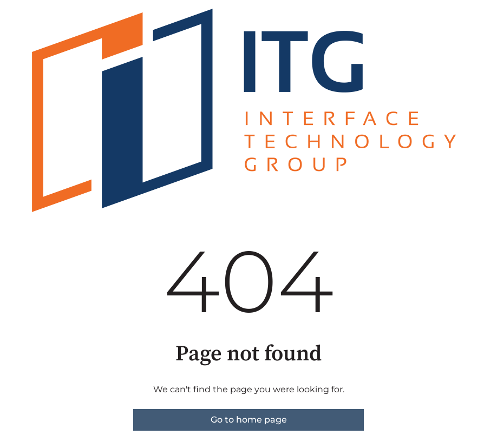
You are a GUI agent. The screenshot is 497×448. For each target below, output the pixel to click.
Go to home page (249, 420)
